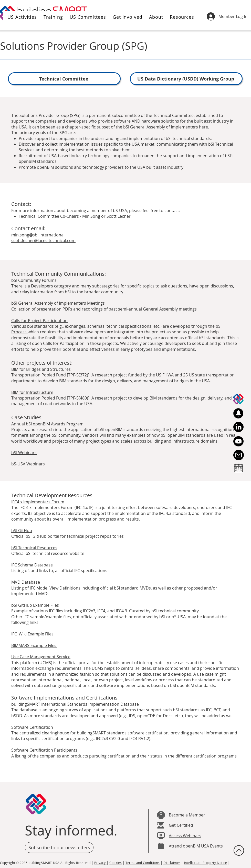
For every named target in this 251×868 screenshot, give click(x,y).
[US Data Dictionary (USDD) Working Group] (186, 79)
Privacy (100, 863)
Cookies (116, 863)
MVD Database (26, 582)
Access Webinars (185, 836)
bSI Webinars (24, 453)
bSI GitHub (22, 531)
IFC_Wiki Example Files (32, 634)
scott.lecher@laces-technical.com (43, 241)
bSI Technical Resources (34, 548)
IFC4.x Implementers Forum (38, 502)
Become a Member (187, 815)
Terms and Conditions (143, 863)
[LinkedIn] (238, 427)
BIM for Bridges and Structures (41, 369)
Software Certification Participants (44, 750)
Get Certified (181, 825)
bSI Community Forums (34, 280)
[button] (21, 17)
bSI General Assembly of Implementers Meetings (59, 303)
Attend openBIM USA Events (196, 846)
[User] (161, 815)
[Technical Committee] (64, 79)
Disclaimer (172, 863)
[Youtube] (238, 441)
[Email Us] (239, 455)
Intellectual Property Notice (206, 863)
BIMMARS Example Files (34, 645)
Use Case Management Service (41, 657)
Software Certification (32, 727)
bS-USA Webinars (28, 464)
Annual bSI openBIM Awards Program (47, 424)
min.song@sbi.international (38, 235)
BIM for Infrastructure (32, 392)
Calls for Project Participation (39, 321)
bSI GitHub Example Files (35, 605)
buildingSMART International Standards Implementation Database (75, 704)
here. (204, 127)
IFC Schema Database (32, 565)
